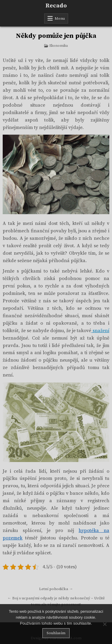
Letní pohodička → (56, 589)
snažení (100, 331)
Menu (60, 18)
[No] (105, 624)
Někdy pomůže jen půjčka (56, 36)
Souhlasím (56, 633)
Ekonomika (59, 46)
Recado (56, 6)
